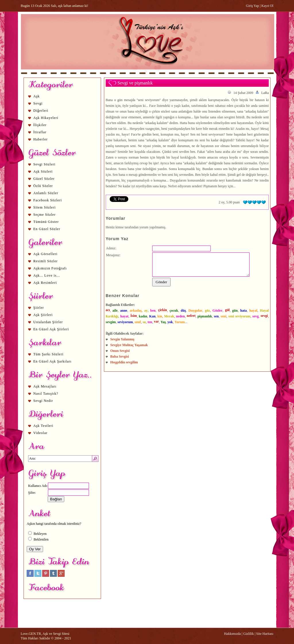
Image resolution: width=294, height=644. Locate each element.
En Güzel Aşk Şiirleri (51, 329)
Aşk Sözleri (43, 171)
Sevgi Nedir (43, 401)
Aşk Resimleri (45, 283)
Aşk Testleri (43, 426)
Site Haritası (265, 634)
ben (153, 311)
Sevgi (38, 103)
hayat (124, 316)
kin (160, 316)
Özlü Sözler (43, 186)
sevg (256, 316)
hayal (253, 311)
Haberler (40, 139)
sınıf (138, 322)
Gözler (217, 311)
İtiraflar (40, 132)
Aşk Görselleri (45, 254)
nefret (191, 316)
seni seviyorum (239, 316)
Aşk (36, 96)
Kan (152, 316)
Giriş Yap (253, 6)
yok (170, 322)
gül (227, 310)
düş (183, 311)
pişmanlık (205, 316)
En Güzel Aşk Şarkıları (52, 361)
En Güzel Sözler (47, 229)
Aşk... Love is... (47, 275)
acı (108, 310)
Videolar (40, 433)
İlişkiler (40, 125)
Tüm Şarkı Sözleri (48, 354)
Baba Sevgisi (120, 356)
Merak (169, 316)
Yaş (163, 322)
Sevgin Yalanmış (122, 339)
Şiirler (39, 308)
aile (115, 311)
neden (180, 316)
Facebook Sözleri (48, 200)
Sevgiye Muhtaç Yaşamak (129, 345)
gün (235, 311)
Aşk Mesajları (45, 386)
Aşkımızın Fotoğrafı (50, 268)
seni (223, 316)
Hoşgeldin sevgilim (124, 362)
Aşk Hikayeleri (46, 118)
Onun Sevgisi (120, 351)
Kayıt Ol (267, 6)
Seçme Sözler (45, 215)
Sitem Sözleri (45, 207)
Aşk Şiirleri (43, 315)
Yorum (180, 322)
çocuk (174, 311)
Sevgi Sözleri (44, 164)
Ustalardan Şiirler (48, 322)
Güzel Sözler (44, 179)
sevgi (264, 316)
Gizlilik (248, 634)
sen (216, 316)
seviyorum (125, 322)
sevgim (111, 322)
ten (150, 322)
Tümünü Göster (46, 222)
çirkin (163, 310)
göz (207, 311)
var (156, 321)
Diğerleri (41, 111)
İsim (134, 316)
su (144, 322)
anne (124, 311)
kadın (143, 316)
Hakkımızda (232, 634)
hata (244, 311)
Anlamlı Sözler (46, 193)
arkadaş (136, 311)
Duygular (195, 311)
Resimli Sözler (46, 261)
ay (146, 311)
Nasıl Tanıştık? (46, 394)
